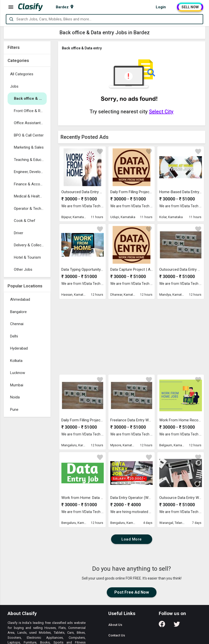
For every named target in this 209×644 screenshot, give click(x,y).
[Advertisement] (27, 495)
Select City (161, 112)
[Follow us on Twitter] (177, 626)
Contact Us (117, 635)
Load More (132, 539)
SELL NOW (190, 7)
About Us (115, 625)
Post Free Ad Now (132, 592)
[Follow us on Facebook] (162, 626)
